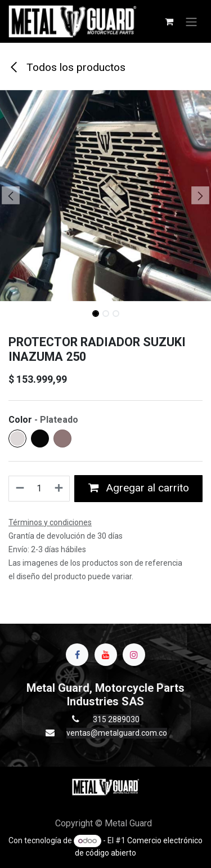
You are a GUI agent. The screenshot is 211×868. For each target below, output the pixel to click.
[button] (11, 195)
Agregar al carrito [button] (139, 488)
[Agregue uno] (59, 489)
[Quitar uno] (19, 489)
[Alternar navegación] (191, 21)
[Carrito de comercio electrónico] (169, 21)
